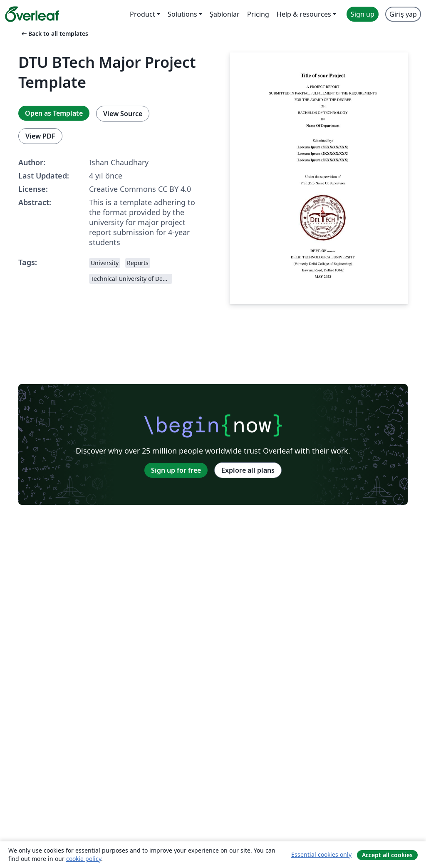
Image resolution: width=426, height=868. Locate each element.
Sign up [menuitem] (363, 14)
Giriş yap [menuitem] (403, 14)
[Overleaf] (32, 14)
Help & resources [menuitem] (304, 14)
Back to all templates (54, 33)
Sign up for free (176, 470)
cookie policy (84, 859)
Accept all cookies (387, 855)
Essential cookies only (321, 854)
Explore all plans (248, 470)
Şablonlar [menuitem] (225, 14)
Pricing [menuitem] (258, 14)
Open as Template (54, 113)
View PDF (40, 136)
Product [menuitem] (142, 14)
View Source (123, 114)
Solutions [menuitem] (182, 14)
